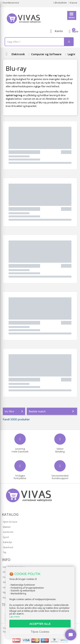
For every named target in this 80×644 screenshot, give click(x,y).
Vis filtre (15, 411)
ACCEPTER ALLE (40, 624)
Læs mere (14, 617)
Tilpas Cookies (40, 632)
